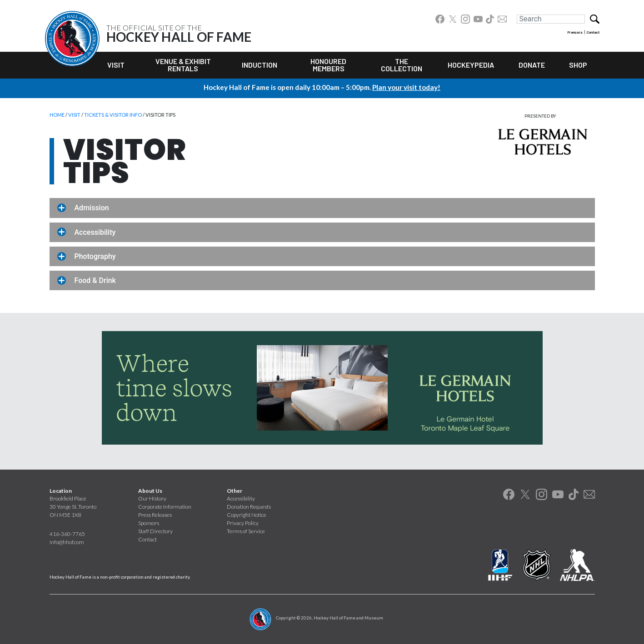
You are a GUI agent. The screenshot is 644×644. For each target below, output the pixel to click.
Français (575, 32)
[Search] (551, 19)
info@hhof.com (67, 542)
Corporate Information (165, 507)
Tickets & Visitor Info (113, 115)
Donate (532, 65)
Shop (578, 65)
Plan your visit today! (406, 87)
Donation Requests (249, 507)
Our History (152, 498)
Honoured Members (328, 65)
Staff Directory (155, 531)
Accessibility (241, 498)
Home (57, 115)
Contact (593, 32)
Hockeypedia (471, 65)
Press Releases (155, 515)
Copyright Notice (247, 515)
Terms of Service (246, 531)
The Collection (402, 65)
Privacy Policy (243, 523)
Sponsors (149, 523)
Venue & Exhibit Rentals (183, 65)
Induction (260, 65)
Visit (116, 65)
